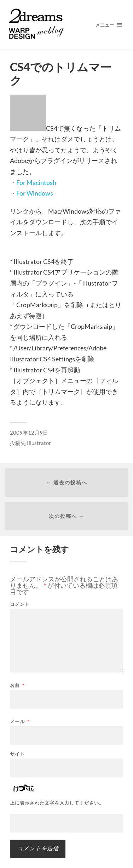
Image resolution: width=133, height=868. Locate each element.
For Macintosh (36, 182)
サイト (17, 754)
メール (20, 722)
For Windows (35, 193)
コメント (20, 604)
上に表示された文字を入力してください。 (57, 803)
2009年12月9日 (29, 433)
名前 (17, 685)
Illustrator (39, 443)
